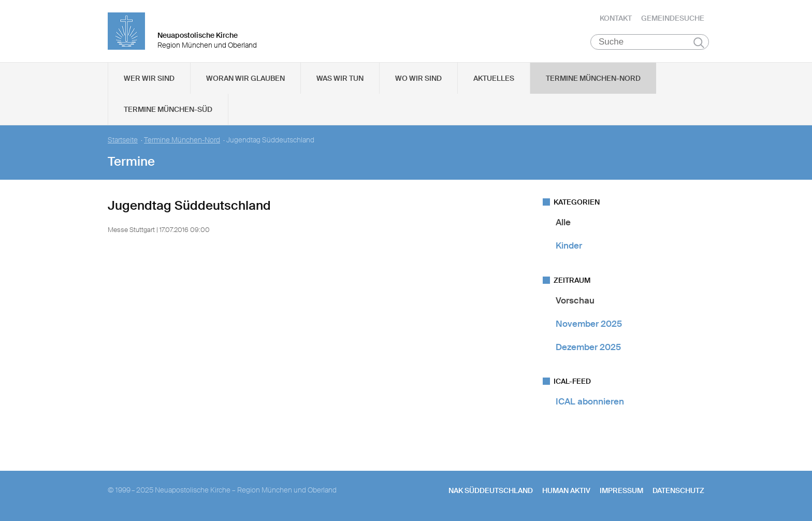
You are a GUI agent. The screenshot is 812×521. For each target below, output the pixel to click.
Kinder (569, 245)
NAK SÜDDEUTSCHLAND (491, 490)
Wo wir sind (418, 78)
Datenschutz (678, 490)
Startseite (123, 140)
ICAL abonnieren (590, 401)
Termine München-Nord (593, 78)
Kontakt (616, 18)
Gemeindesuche (673, 18)
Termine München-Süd (168, 109)
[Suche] (650, 42)
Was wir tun (340, 78)
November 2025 (589, 324)
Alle (563, 222)
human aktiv (566, 490)
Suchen (699, 42)
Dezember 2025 (588, 347)
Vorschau (575, 300)
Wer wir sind (149, 78)
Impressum (621, 490)
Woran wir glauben (245, 78)
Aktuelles (494, 78)
